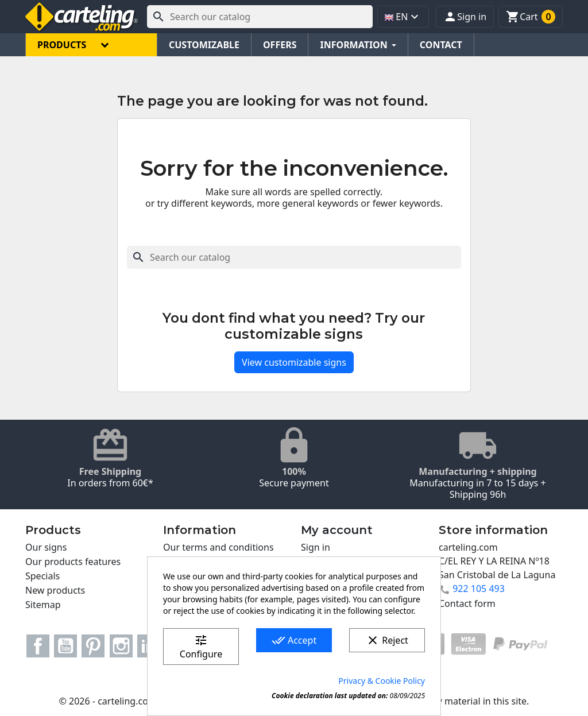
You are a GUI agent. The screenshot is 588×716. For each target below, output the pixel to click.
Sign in (316, 547)
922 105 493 (479, 589)
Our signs (46, 547)
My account (337, 530)
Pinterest (93, 646)
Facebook (38, 646)
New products (55, 590)
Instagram (121, 646)
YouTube (65, 646)
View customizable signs (294, 362)
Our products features (73, 562)
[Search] (260, 17)
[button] (465, 17)
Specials (42, 576)
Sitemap (43, 605)
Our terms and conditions (218, 547)
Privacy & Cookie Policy (382, 681)
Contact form (467, 603)
